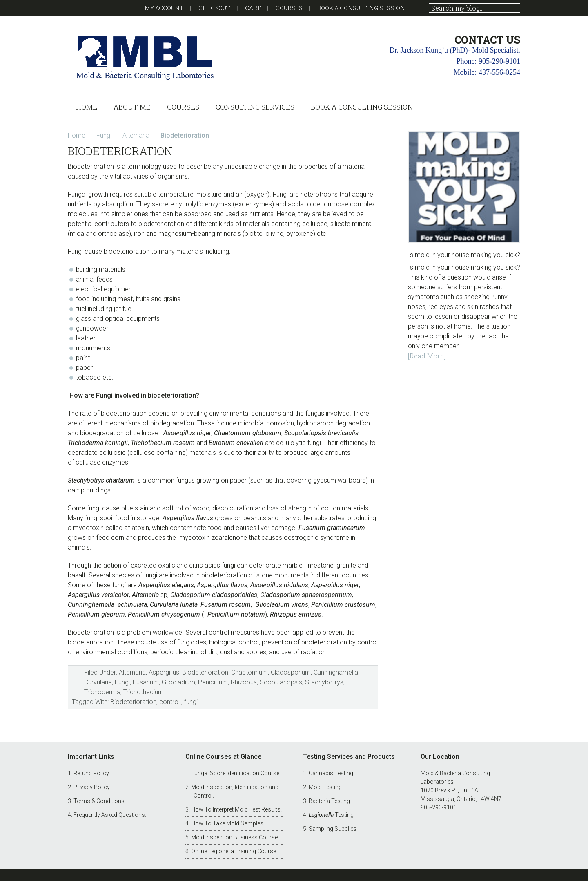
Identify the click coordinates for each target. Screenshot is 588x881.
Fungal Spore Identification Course (235, 773)
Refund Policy (91, 773)
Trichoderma (102, 692)
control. (170, 702)
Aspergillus (164, 672)
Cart (253, 8)
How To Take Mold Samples (227, 823)
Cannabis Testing (331, 773)
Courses (289, 8)
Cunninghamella (336, 672)
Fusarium (146, 682)
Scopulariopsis (281, 682)
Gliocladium (178, 682)
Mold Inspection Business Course (234, 837)
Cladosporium (291, 672)
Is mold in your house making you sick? (464, 255)
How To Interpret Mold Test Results (236, 809)
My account (164, 8)
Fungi (122, 682)
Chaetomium (249, 672)
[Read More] (427, 356)
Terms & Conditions (99, 801)
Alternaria (132, 672)
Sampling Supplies (333, 829)
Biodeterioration (205, 672)
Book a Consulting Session (361, 8)
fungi (191, 702)
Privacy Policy (91, 787)
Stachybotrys (324, 682)
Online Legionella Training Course (234, 851)
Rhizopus (244, 682)
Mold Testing (325, 787)
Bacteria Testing (329, 801)
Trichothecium (144, 692)
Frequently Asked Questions (109, 815)
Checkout (214, 8)
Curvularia (98, 682)
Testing (331, 815)
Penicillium (213, 682)
